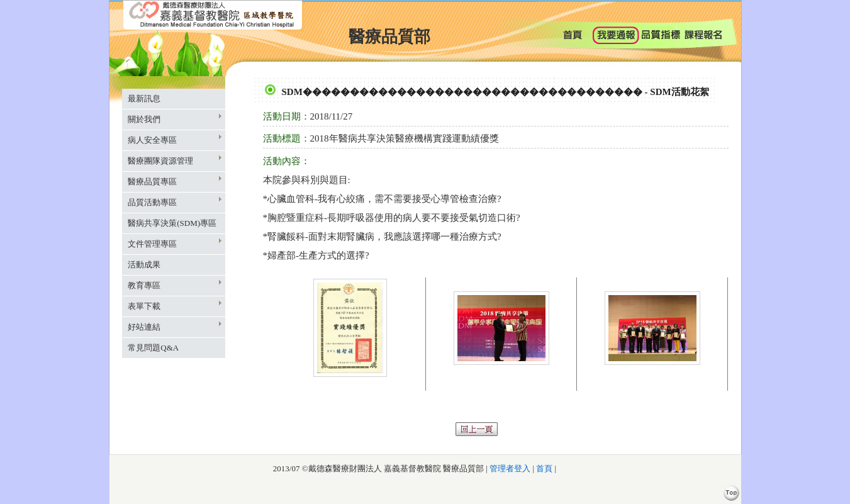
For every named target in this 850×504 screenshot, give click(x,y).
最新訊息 (144, 98)
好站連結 (175, 326)
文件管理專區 (175, 243)
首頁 (544, 468)
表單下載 (175, 305)
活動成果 (144, 265)
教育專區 (175, 285)
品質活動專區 (175, 202)
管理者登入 (509, 468)
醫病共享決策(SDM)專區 (172, 223)
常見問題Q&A (153, 348)
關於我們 (175, 119)
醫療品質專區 (175, 181)
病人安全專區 (175, 139)
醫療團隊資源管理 (175, 160)
